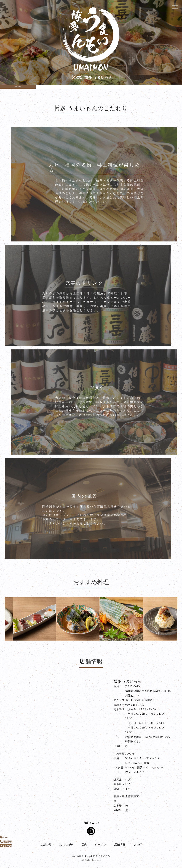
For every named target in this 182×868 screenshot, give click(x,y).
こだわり (46, 845)
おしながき (66, 845)
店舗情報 (120, 845)
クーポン (101, 845)
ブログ (138, 845)
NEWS (18, 87)
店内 (84, 845)
